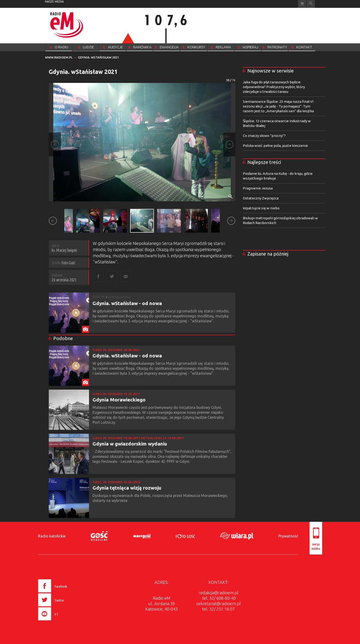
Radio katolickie (52, 536)
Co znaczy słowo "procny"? (264, 136)
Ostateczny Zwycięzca (261, 198)
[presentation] (62, 621)
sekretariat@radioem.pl (218, 603)
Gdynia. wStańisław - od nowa (127, 303)
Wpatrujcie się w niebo (261, 208)
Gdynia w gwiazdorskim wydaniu (130, 444)
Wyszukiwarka (311, 4)
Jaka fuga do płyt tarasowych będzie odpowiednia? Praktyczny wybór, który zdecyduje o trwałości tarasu (274, 87)
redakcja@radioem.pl (218, 593)
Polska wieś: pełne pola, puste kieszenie (275, 146)
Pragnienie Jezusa (258, 188)
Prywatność (288, 536)
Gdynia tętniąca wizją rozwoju (127, 488)
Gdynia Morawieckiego (119, 400)
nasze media (54, 2)
